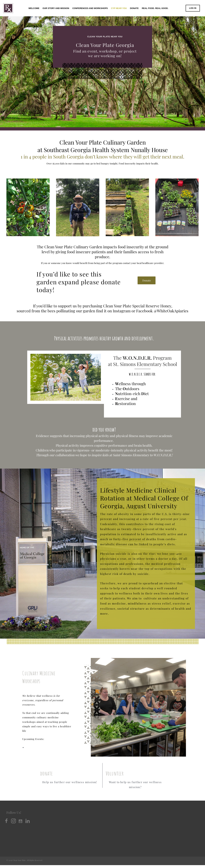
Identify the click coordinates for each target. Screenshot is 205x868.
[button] (147, 281)
